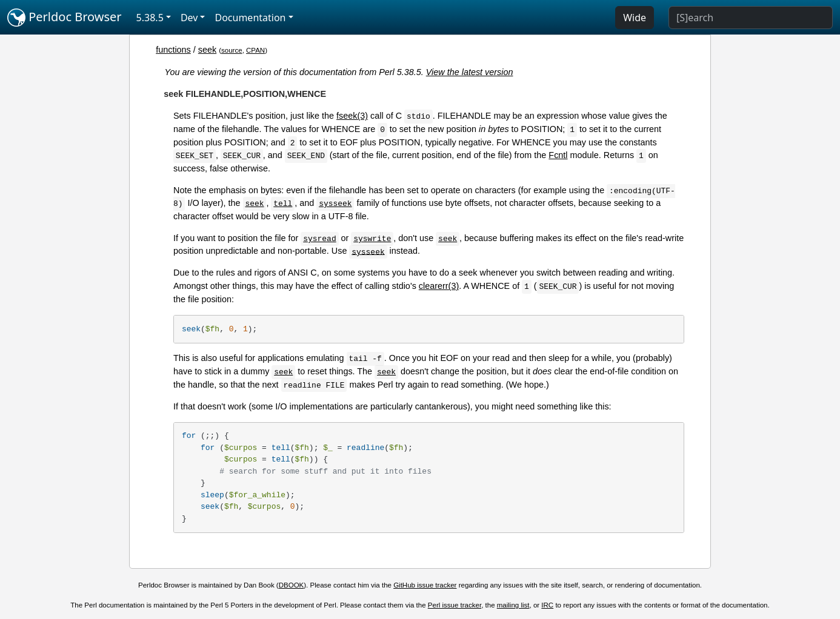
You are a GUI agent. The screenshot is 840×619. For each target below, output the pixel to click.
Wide (635, 18)
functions (173, 50)
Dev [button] (189, 18)
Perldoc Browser (65, 18)
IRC (547, 605)
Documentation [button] (250, 18)
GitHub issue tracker (425, 585)
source (232, 50)
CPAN (255, 50)
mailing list (513, 605)
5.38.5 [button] (150, 18)
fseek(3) (352, 116)
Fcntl (558, 155)
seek (207, 50)
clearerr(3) (439, 286)
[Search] (751, 18)
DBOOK (292, 585)
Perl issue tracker (455, 605)
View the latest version (470, 72)
